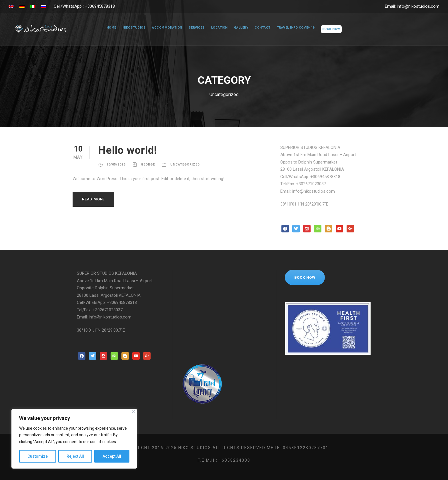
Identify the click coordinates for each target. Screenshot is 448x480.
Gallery (241, 28)
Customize (38, 456)
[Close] (133, 412)
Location (218, 28)
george (148, 165)
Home (108, 28)
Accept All (112, 456)
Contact (263, 28)
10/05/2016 (116, 165)
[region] (74, 439)
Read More (94, 199)
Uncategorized (187, 165)
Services (194, 28)
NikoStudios (131, 28)
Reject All (75, 456)
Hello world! (130, 150)
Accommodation (164, 28)
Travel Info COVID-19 (297, 28)
